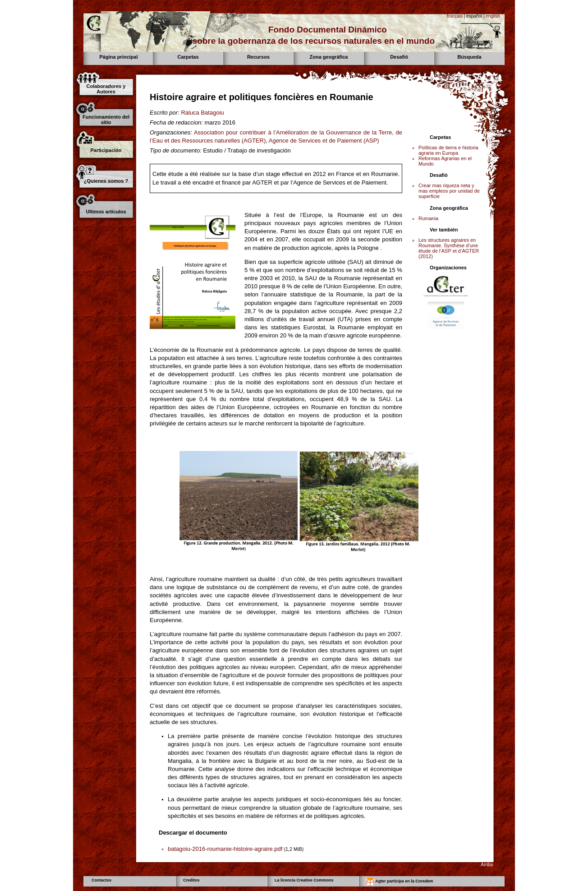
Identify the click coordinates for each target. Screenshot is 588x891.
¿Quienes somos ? (106, 181)
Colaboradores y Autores (106, 89)
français (455, 16)
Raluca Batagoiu (202, 113)
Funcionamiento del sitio (106, 120)
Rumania (428, 218)
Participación (106, 150)
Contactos (101, 880)
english (493, 16)
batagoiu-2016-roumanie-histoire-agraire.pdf (225, 849)
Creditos (191, 880)
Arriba (487, 865)
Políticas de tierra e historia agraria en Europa (448, 150)
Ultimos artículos (106, 212)
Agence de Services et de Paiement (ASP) (324, 141)
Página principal (119, 57)
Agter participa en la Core (400, 882)
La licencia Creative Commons (304, 880)
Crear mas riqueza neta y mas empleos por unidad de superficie (449, 191)
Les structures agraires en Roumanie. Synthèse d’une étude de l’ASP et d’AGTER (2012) (449, 248)
